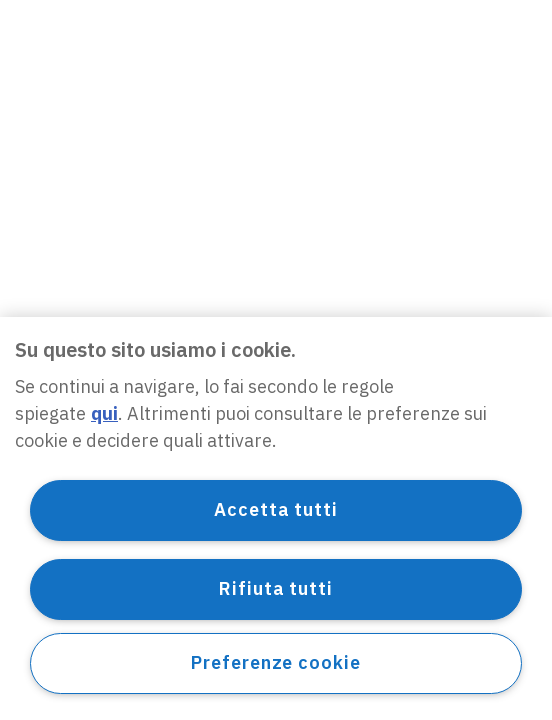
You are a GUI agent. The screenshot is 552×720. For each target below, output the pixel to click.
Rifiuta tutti (276, 588)
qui (104, 413)
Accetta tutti (276, 509)
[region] (276, 518)
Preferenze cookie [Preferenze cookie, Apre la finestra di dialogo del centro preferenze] (275, 662)
